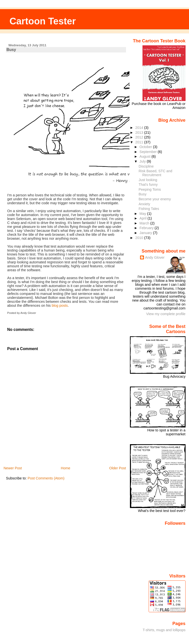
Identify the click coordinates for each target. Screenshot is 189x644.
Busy (11, 50)
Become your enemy (155, 199)
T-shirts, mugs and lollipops (164, 630)
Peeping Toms (150, 189)
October (146, 147)
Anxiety (144, 204)
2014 (140, 128)
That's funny (148, 185)
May (143, 214)
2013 (140, 133)
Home (65, 468)
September (149, 152)
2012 (140, 137)
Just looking (148, 180)
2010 (140, 238)
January (146, 233)
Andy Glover (155, 257)
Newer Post (13, 468)
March (145, 223)
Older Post (118, 468)
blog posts (60, 305)
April (144, 218)
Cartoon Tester (43, 21)
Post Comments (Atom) (46, 478)
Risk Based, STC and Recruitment (155, 173)
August (146, 156)
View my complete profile (166, 314)
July (143, 161)
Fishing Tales (149, 209)
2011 (140, 142)
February (147, 228)
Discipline (146, 166)
